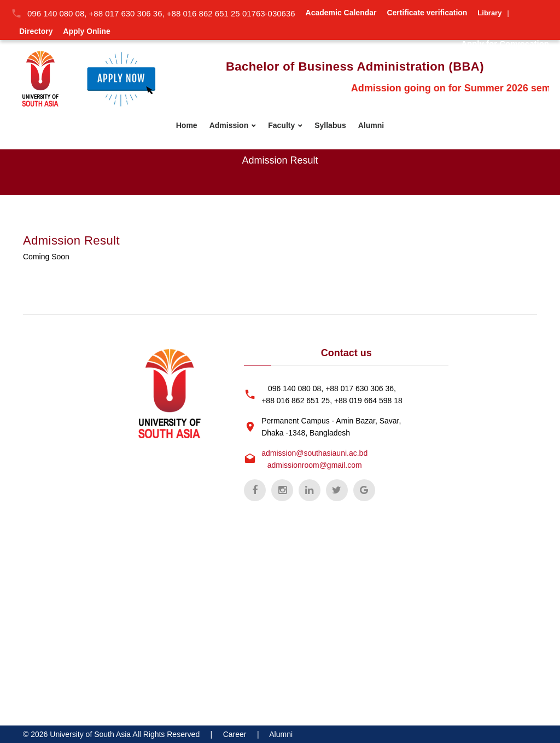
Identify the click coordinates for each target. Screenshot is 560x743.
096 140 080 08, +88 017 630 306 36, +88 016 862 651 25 (135, 13)
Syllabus (330, 125)
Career (235, 734)
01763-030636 (269, 13)
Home (187, 125)
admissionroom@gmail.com (315, 465)
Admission (229, 125)
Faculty (281, 125)
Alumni (371, 125)
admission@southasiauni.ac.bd (314, 453)
